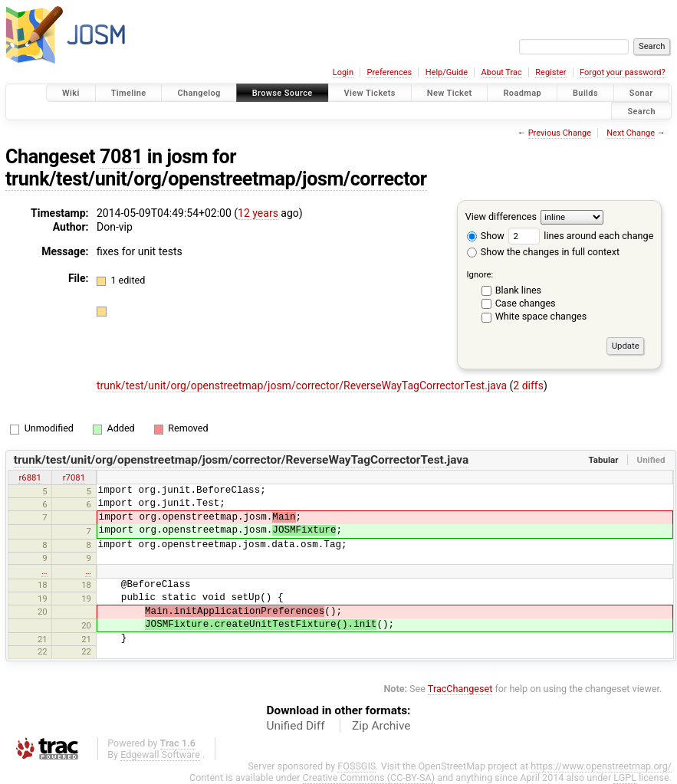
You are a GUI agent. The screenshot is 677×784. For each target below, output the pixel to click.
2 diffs (528, 385)
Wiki (71, 93)
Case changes (526, 303)
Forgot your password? (623, 72)
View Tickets (370, 93)
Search (641, 111)
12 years (258, 213)
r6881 (30, 477)
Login (343, 72)
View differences (501, 217)
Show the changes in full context (543, 252)
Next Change (631, 133)
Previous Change (560, 133)
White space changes (541, 316)
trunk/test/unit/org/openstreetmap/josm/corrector (216, 179)
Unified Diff (296, 726)
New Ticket (450, 93)
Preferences (389, 72)
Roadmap (522, 93)
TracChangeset (460, 689)
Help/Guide (447, 72)
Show (486, 236)
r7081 (74, 477)
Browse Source (283, 93)
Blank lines (518, 290)
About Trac (502, 72)
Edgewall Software (160, 754)
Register (550, 72)
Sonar (641, 93)
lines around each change (581, 236)
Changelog (199, 93)
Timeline (129, 93)
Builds (585, 93)
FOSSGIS (357, 766)
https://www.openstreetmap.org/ (601, 766)
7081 (121, 157)
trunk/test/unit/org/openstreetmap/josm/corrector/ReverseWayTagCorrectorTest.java (303, 385)
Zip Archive (381, 726)
